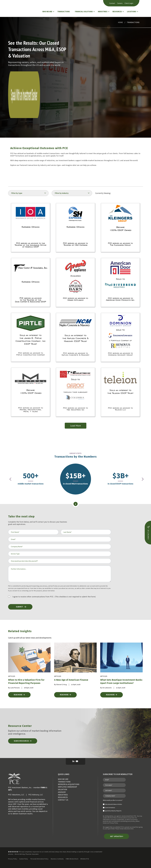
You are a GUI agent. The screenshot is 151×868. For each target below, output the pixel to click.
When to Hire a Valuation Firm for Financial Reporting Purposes (26, 681)
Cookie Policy (24, 859)
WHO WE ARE (47, 12)
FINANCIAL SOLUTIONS (84, 12)
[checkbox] (113, 807)
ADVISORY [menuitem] (62, 792)
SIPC (10, 790)
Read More (20, 695)
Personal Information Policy (39, 859)
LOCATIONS (132, 12)
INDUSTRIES (103, 12)
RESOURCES (117, 12)
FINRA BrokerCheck (72, 859)
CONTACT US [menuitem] (63, 800)
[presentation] (9, 479)
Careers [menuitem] (120, 3)
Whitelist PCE (85, 859)
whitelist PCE (119, 827)
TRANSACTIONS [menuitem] (64, 782)
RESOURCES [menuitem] (63, 797)
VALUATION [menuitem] (62, 790)
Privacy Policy (114, 823)
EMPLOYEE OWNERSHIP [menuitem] (67, 787)
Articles (12, 676)
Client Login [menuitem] (129, 3)
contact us (148, 533)
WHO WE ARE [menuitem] (63, 779)
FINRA (43, 788)
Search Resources (23, 741)
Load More (76, 426)
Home (120, 22)
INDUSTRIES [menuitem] (63, 795)
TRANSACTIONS (64, 12)
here (132, 829)
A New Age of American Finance (71, 680)
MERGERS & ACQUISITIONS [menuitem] (69, 784)
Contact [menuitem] (112, 3)
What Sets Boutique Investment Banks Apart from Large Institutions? (121, 681)
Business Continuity (57, 859)
